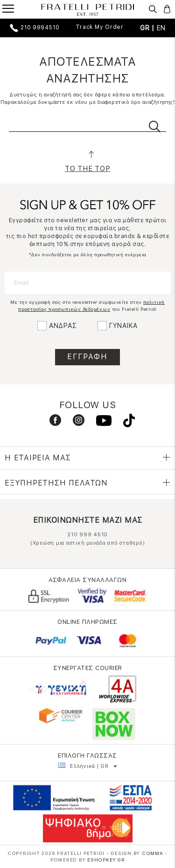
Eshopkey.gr (106, 860)
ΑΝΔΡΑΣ (63, 326)
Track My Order (100, 27)
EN (161, 28)
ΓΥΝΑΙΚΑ (123, 326)
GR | (148, 28)
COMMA (154, 853)
